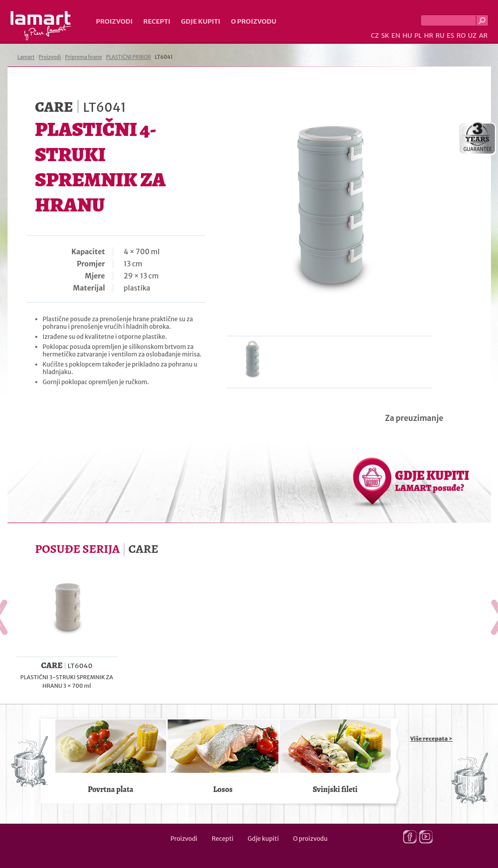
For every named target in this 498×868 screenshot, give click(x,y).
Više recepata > (432, 739)
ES (450, 35)
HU (407, 35)
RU (440, 35)
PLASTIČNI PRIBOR (128, 57)
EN (396, 35)
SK (385, 35)
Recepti (157, 21)
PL (418, 35)
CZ (375, 35)
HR (429, 35)
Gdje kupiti (200, 21)
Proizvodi (115, 21)
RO (461, 35)
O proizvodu (254, 21)
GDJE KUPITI (432, 480)
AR (483, 35)
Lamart (41, 26)
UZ (472, 35)
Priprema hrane (83, 57)
